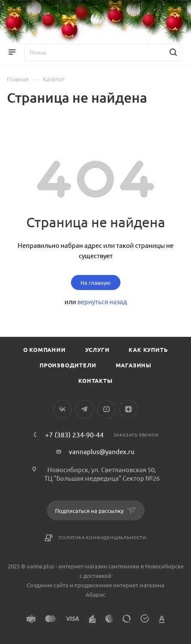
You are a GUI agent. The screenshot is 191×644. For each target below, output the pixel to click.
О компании (45, 349)
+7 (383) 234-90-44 (74, 434)
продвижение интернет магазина (119, 585)
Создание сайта (48, 585)
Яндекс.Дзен (128, 409)
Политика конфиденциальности (102, 537)
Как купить (148, 349)
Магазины (134, 365)
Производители (68, 365)
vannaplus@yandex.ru (102, 451)
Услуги (97, 349)
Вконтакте (63, 409)
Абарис (95, 594)
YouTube (106, 409)
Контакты (95, 380)
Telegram (85, 409)
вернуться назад (102, 301)
